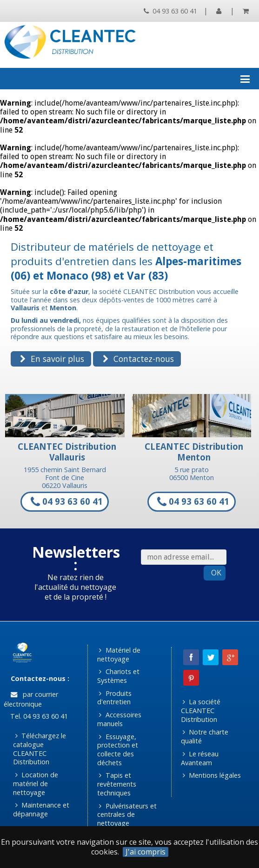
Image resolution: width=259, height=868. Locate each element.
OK (216, 573)
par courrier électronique (31, 699)
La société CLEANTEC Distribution (201, 710)
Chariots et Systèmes (118, 676)
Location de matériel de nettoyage (36, 783)
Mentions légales (212, 775)
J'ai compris (146, 852)
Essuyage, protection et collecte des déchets (118, 750)
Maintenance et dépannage (41, 809)
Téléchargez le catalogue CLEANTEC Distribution (40, 749)
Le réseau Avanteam (200, 758)
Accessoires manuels (119, 719)
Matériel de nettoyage (119, 654)
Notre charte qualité (205, 736)
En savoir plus (52, 359)
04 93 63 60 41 (170, 11)
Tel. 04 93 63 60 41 (38, 716)
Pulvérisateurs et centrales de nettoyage (127, 815)
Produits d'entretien (114, 698)
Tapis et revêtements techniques (117, 784)
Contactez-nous (138, 359)
